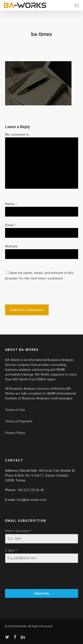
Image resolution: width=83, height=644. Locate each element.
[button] (77, 5)
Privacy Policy (15, 433)
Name (11, 204)
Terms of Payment (19, 421)
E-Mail (11, 551)
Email (11, 225)
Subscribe (41, 593)
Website (11, 246)
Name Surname (18, 531)
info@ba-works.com (32, 500)
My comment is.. (18, 135)
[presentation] (35, 295)
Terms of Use (15, 410)
